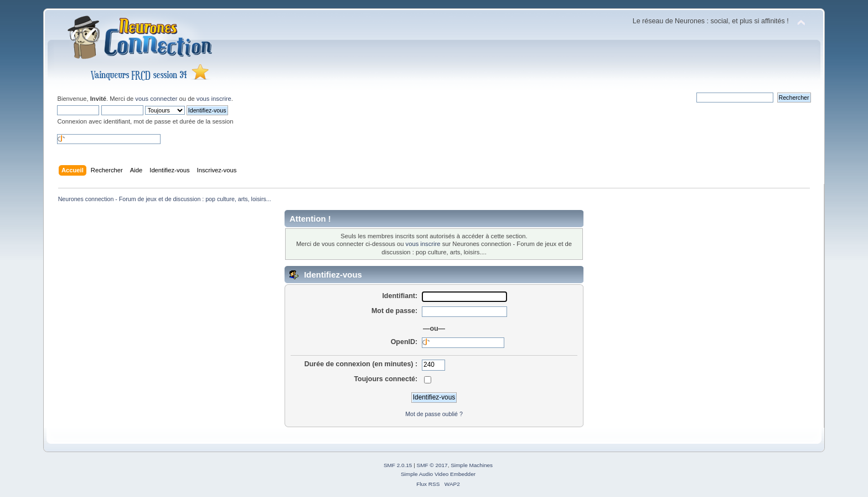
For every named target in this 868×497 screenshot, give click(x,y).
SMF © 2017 (432, 465)
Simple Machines (472, 465)
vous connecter (156, 99)
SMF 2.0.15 (398, 465)
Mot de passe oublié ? (434, 414)
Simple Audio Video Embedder (438, 474)
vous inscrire (214, 99)
